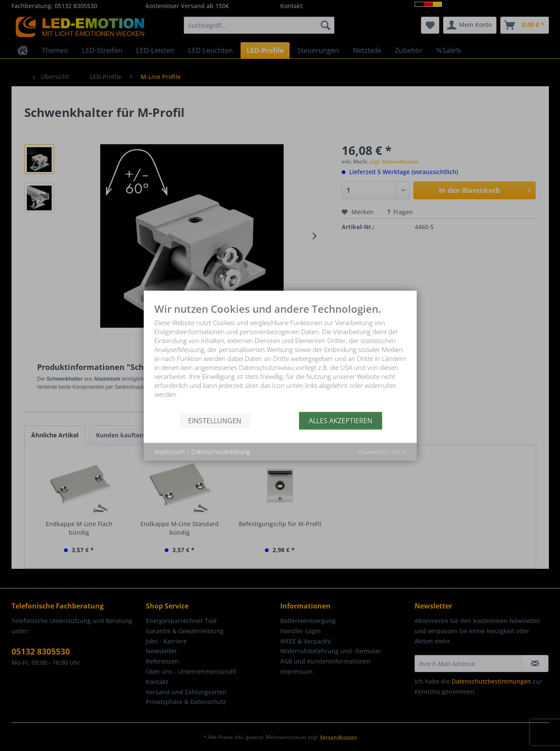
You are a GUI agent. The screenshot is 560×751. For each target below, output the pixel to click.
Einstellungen (215, 420)
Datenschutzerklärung (221, 451)
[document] (280, 358)
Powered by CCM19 (382, 452)
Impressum (170, 451)
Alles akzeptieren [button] (341, 420)
